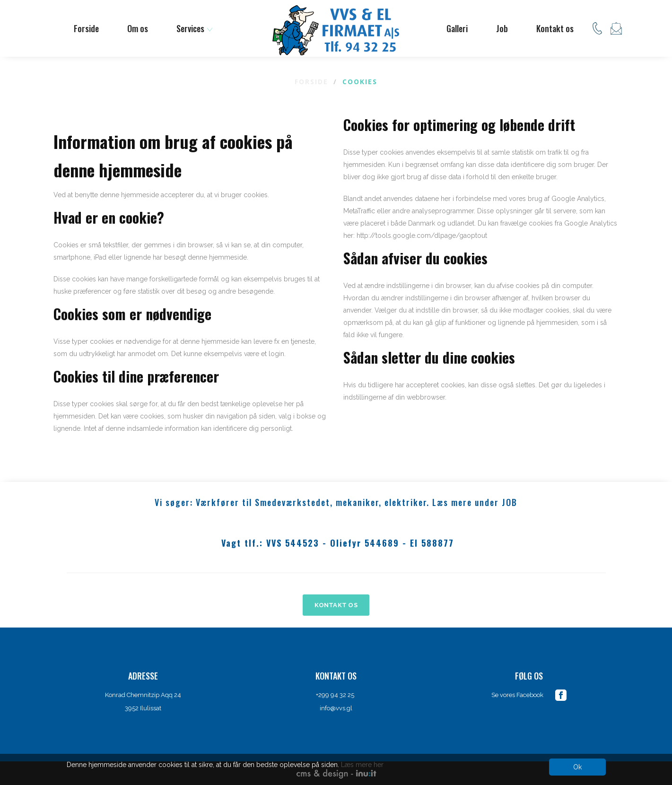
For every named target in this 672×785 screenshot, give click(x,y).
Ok (577, 767)
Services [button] (194, 28)
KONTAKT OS (336, 605)
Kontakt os (555, 28)
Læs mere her (362, 765)
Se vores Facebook (517, 695)
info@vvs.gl (336, 708)
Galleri (457, 28)
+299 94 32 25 (336, 695)
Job (502, 28)
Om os (138, 28)
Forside (86, 28)
